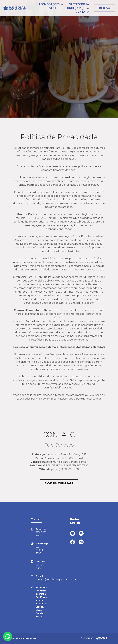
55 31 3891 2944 (38, 532)
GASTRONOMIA (79, 4)
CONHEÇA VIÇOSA (77, 8)
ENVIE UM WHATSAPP (59, 483)
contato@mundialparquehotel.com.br (39, 578)
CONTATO (82, 12)
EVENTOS (54, 8)
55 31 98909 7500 (39, 548)
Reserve (104, 8)
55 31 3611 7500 (38, 565)
